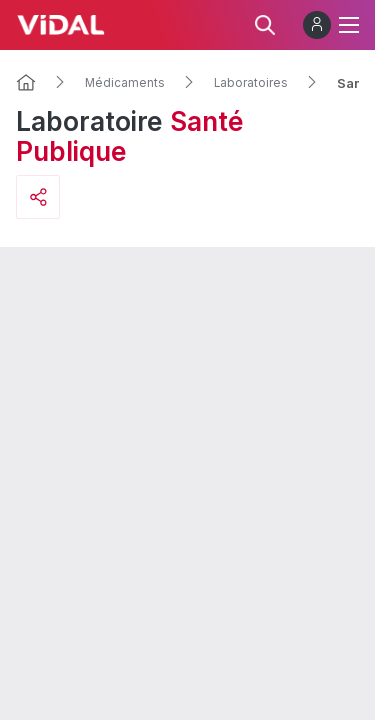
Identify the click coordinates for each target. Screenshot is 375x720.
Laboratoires (251, 83)
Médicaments (125, 83)
